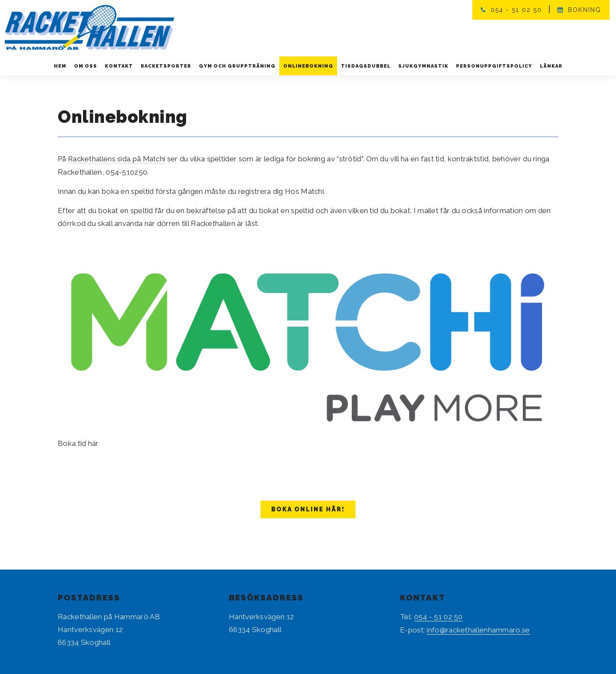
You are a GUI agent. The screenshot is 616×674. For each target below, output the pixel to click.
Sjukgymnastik (423, 66)
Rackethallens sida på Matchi (117, 159)
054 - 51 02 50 (516, 10)
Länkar (551, 66)
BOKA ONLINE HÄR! (308, 509)
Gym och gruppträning (237, 66)
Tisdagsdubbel (366, 66)
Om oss (86, 66)
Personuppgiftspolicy (494, 66)
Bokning (585, 10)
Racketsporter (166, 66)
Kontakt (119, 66)
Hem (60, 66)
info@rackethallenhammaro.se (478, 629)
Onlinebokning (308, 66)
